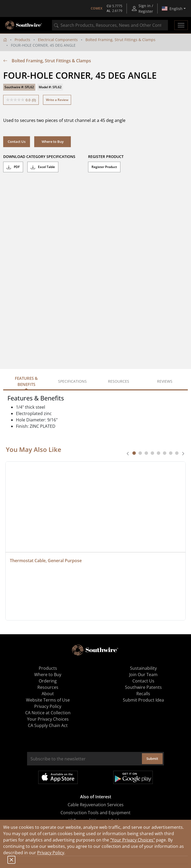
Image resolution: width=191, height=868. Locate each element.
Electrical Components (58, 40)
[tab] (134, 453)
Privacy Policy (51, 853)
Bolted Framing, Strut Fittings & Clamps (120, 40)
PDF (13, 167)
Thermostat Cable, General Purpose (46, 561)
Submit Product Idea (143, 700)
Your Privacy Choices (48, 719)
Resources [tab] (119, 381)
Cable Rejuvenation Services (96, 805)
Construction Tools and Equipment (95, 813)
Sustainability (143, 668)
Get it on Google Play (133, 777)
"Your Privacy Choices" (133, 840)
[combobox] (110, 25)
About (48, 694)
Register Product (104, 167)
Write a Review (57, 100)
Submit (152, 759)
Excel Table (43, 167)
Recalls (143, 694)
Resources (48, 687)
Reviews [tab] (165, 381)
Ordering (48, 681)
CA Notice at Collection (48, 713)
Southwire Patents (143, 687)
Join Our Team (143, 675)
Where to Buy (53, 142)
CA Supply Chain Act (48, 725)
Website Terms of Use (48, 700)
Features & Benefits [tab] (26, 381)
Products (22, 40)
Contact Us (17, 142)
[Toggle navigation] (181, 25)
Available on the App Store (58, 777)
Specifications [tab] (72, 381)
